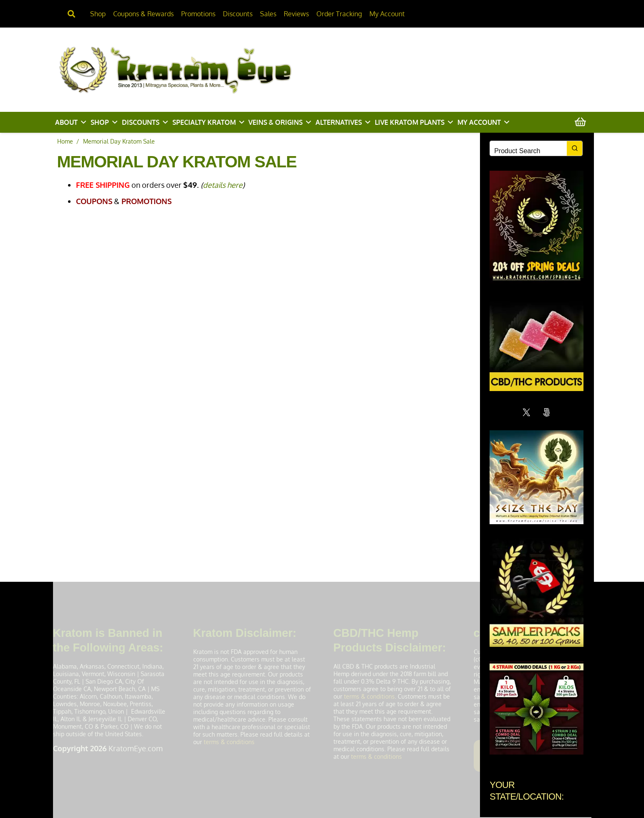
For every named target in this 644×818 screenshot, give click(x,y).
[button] (83, 122)
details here (223, 185)
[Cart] (580, 122)
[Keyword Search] (528, 151)
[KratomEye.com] (198, 69)
